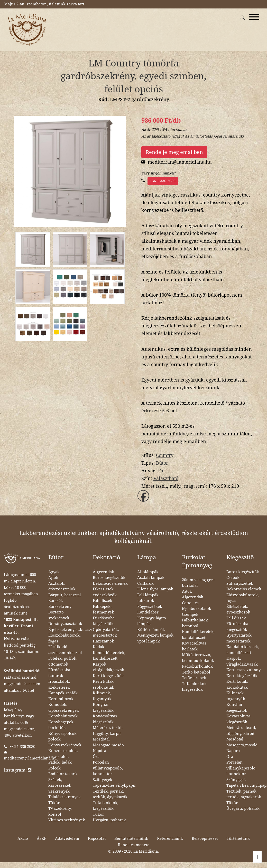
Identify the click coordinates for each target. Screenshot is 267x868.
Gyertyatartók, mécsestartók (106, 633)
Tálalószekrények (65, 797)
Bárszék (56, 601)
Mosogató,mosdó (108, 745)
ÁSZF (42, 838)
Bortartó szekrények (59, 615)
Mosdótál (101, 739)
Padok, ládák (60, 762)
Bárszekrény (60, 607)
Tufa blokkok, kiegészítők (106, 806)
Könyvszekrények (65, 745)
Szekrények (59, 791)
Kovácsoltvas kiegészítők (105, 719)
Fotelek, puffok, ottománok (63, 661)
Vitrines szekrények (67, 820)
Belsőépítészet (205, 838)
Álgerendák (103, 572)
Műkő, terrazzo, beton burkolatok (198, 658)
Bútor (162, 463)
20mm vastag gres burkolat (198, 583)
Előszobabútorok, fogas (65, 638)
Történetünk (238, 838)
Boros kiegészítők (109, 578)
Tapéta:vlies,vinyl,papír (114, 785)
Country (165, 455)
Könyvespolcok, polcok (63, 737)
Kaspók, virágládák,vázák (108, 667)
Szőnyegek (103, 780)
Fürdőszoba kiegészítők (104, 621)
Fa (161, 471)
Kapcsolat (97, 838)
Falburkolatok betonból (195, 623)
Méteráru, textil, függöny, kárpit (108, 731)
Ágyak (54, 572)
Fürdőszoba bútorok (59, 673)
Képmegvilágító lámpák (152, 621)
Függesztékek (150, 607)
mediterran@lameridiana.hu (30, 758)
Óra (96, 757)
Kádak (99, 647)
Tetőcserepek (194, 678)
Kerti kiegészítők (108, 676)
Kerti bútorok (61, 699)
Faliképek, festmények (103, 609)
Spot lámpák (149, 641)
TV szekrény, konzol (60, 811)
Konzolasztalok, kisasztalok (63, 754)
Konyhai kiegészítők (103, 708)
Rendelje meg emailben (174, 152)
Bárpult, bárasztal (65, 595)
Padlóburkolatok (197, 666)
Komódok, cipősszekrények (64, 708)
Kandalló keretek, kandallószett (109, 656)
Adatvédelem (67, 838)
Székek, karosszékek (60, 783)
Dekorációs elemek (110, 583)
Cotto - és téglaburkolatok (197, 606)
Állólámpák (148, 572)
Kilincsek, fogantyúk (102, 696)
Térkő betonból (196, 672)
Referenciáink (170, 838)
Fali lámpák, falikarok (148, 598)
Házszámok (103, 641)
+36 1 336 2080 (163, 181)
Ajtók (53, 578)
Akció (23, 838)
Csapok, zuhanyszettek (240, 581)
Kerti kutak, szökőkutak (104, 684)
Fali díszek (103, 601)
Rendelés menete (134, 845)
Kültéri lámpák (151, 630)
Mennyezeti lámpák (155, 635)
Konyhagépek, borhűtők (61, 725)
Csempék (190, 615)
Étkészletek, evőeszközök (105, 592)
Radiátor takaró (63, 774)
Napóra (99, 751)
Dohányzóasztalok (65, 624)
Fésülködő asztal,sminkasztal (65, 650)
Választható (166, 478)
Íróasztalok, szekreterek (59, 684)
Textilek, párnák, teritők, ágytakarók (110, 794)
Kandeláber (148, 612)
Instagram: (18, 770)
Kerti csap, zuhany (243, 670)
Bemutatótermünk (131, 838)
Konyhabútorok (63, 716)
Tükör (54, 803)
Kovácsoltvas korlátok (194, 646)
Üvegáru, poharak (109, 820)
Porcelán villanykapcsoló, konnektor (108, 768)
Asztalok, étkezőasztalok (62, 586)
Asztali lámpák (151, 578)
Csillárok (145, 583)
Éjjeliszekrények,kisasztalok (74, 630)
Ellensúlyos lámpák (155, 589)
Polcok (54, 768)
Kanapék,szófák (63, 693)
